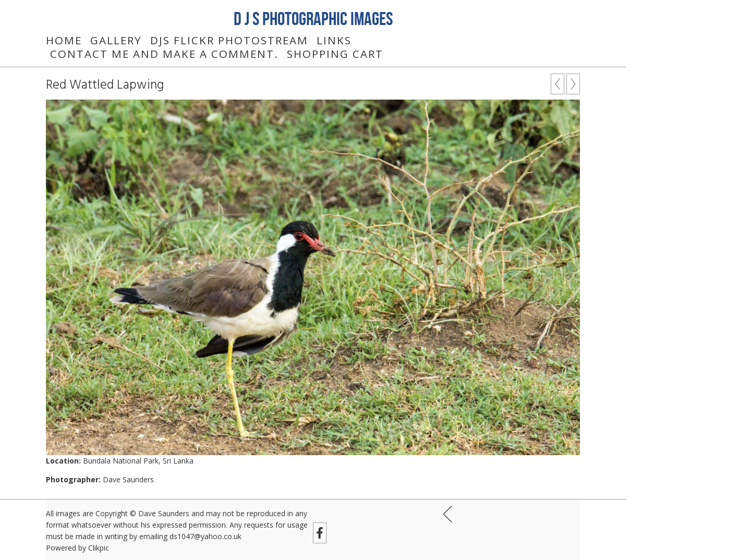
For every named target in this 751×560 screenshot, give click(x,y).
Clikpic (99, 548)
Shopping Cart (335, 54)
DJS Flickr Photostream (229, 40)
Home (64, 40)
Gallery (116, 40)
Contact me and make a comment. (164, 54)
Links (334, 40)
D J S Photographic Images (313, 18)
